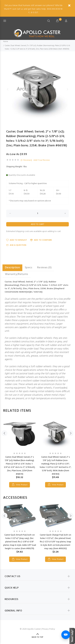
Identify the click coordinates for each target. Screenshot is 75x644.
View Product (21, 485)
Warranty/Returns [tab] (17, 274)
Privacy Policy (49, 629)
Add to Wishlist (17, 240)
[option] (37, 89)
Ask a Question (16, 245)
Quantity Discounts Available (22, 175)
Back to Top (37, 637)
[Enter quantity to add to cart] (37, 213)
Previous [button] (8, 89)
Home (6, 42)
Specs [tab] (29, 268)
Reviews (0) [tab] (44, 268)
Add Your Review (42, 160)
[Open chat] (66, 635)
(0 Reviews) (26, 160)
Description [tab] (12, 268)
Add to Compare (41, 240)
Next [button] (67, 89)
